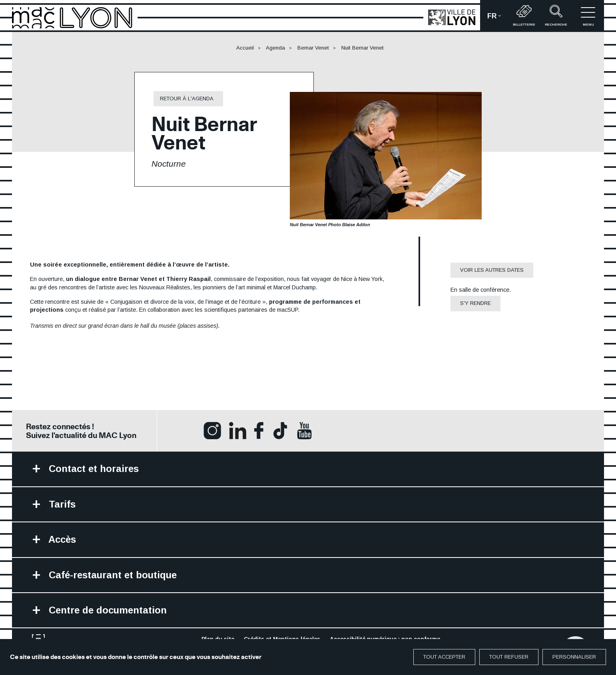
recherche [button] (556, 16)
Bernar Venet (313, 48)
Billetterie (524, 16)
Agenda (275, 48)
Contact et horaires (92, 469)
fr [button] (498, 19)
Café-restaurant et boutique (111, 575)
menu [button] (588, 16)
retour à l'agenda (187, 99)
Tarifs (61, 504)
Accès (61, 539)
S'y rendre (475, 303)
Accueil (245, 48)
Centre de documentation (106, 610)
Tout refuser (509, 657)
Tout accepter (444, 657)
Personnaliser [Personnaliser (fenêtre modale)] (574, 657)
